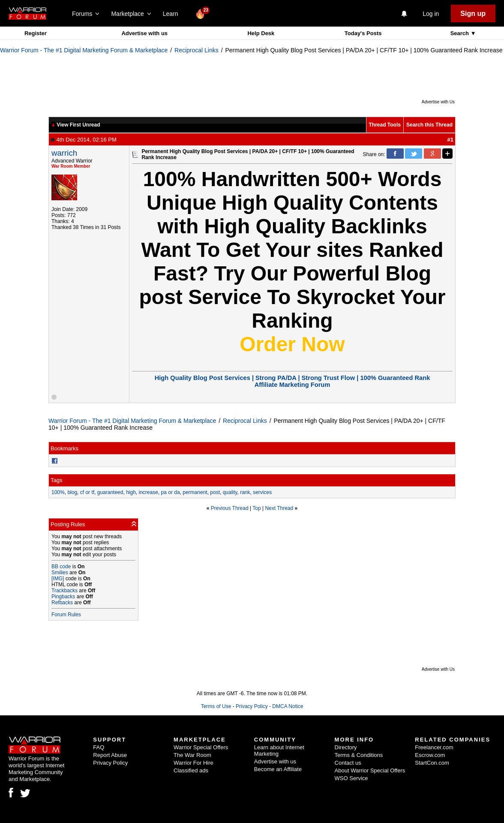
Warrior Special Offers (201, 747)
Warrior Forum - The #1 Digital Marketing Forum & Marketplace (84, 50)
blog (72, 492)
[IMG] (58, 579)
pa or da (171, 492)
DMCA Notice (288, 706)
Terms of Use (216, 706)
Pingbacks (63, 597)
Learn (173, 14)
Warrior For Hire (193, 763)
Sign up (473, 14)
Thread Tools (385, 125)
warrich (64, 153)
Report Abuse (110, 755)
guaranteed (110, 492)
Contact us (348, 763)
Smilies (60, 573)
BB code (61, 567)
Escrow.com (430, 755)
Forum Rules (66, 615)
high (131, 492)
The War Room (192, 755)
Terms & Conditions (359, 755)
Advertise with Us (438, 102)
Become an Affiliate (278, 769)
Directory (346, 747)
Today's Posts (363, 33)
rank (245, 492)
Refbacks (62, 603)
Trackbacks (64, 591)
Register (36, 33)
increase (148, 492)
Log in (431, 14)
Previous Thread (230, 508)
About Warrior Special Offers (370, 770)
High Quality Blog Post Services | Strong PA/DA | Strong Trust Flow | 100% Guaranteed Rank (292, 378)
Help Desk (261, 33)
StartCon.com (432, 763)
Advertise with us (144, 33)
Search (460, 33)
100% (58, 492)
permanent (195, 492)
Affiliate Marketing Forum (292, 385)
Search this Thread (429, 125)
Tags (56, 480)
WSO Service (351, 778)
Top (256, 508)
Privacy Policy (252, 706)
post (215, 492)
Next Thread (279, 508)
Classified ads (191, 770)
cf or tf (87, 492)
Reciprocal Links (196, 50)
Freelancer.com (434, 747)
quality (230, 492)
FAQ (99, 747)
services (262, 492)
